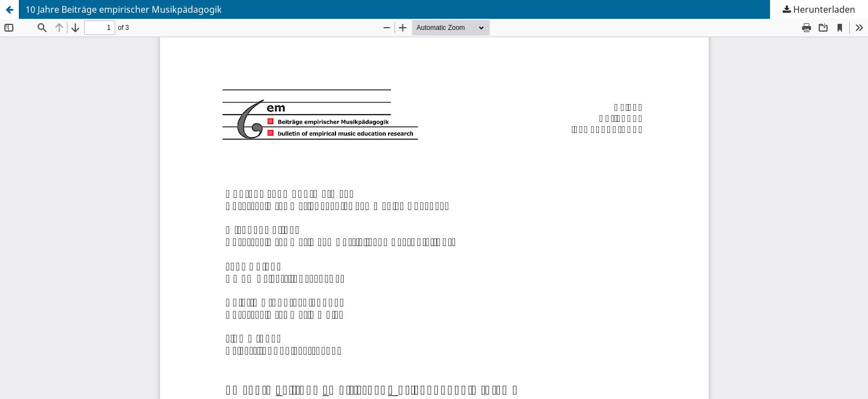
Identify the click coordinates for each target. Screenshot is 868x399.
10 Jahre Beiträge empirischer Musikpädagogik (124, 9)
